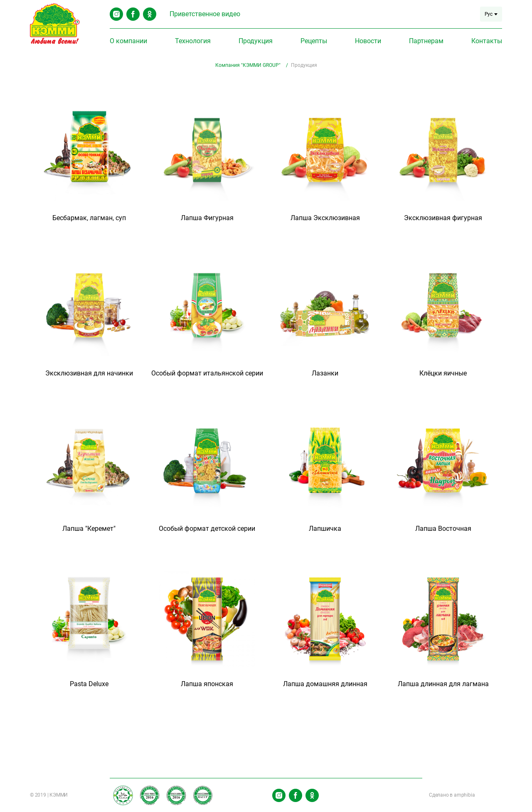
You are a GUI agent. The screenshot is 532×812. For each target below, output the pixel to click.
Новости (368, 41)
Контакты (487, 41)
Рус (491, 14)
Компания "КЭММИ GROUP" (249, 65)
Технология (193, 41)
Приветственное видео (205, 14)
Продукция (256, 41)
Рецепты (314, 41)
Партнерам (426, 41)
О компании (128, 41)
